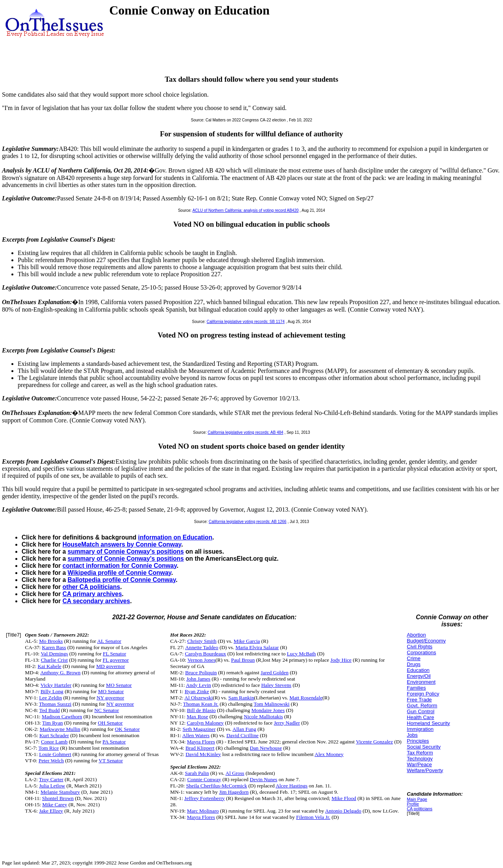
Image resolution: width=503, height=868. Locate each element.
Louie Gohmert (55, 754)
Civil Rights (419, 647)
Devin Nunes (264, 779)
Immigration (420, 729)
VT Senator (111, 761)
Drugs (414, 664)
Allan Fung (244, 729)
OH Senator (110, 723)
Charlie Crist (54, 660)
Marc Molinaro (203, 811)
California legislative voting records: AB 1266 (248, 522)
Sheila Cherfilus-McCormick (216, 786)
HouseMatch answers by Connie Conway (122, 544)
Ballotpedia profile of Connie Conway (122, 580)
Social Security (424, 747)
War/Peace (419, 764)
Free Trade (419, 700)
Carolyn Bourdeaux (205, 654)
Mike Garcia (247, 641)
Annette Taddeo (202, 647)
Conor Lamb (54, 742)
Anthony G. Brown (60, 673)
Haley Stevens (276, 685)
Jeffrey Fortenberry (205, 798)
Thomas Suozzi (55, 704)
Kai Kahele (50, 666)
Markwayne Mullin (60, 729)
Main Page (417, 799)
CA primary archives (92, 594)
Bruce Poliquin (201, 673)
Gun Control (420, 711)
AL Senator (109, 641)
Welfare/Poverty (425, 770)
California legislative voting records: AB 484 (246, 432)
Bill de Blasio (201, 710)
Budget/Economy (426, 641)
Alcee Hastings (291, 786)
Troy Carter (51, 779)
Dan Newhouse (266, 748)
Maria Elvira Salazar (257, 647)
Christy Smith (202, 641)
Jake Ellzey (51, 811)
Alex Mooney (329, 754)
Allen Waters (196, 735)
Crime (414, 658)
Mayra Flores (201, 742)
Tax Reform (420, 753)
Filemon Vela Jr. (313, 817)
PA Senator (114, 742)
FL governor (116, 660)
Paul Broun (243, 660)
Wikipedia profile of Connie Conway (119, 573)
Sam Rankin (241, 698)
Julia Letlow (52, 786)
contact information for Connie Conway (120, 566)
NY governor (110, 698)
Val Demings (54, 654)
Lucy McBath (301, 654)
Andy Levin (198, 685)
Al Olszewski (198, 698)
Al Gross (235, 773)
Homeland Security (428, 723)
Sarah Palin (197, 773)
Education (418, 670)
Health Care (420, 717)
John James (198, 679)
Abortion (416, 635)
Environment (421, 682)
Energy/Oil (419, 676)
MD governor (111, 666)
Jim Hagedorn (234, 792)
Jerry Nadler (287, 723)
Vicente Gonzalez (374, 742)
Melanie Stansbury (60, 792)
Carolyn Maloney (206, 723)
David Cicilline (242, 735)
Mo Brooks (51, 641)
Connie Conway (204, 779)
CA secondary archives (96, 601)
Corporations (421, 652)
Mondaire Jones (268, 710)
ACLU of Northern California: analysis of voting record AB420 (246, 210)
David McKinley (203, 754)
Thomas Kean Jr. (201, 704)
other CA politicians (91, 587)
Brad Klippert (200, 748)
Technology (420, 759)
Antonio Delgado (343, 811)
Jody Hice (341, 660)
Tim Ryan (52, 723)
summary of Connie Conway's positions (126, 551)
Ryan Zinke (197, 691)
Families (416, 688)
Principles (418, 741)
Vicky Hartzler (56, 685)
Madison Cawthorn (62, 717)
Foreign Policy (423, 694)
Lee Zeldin (50, 698)
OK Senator (127, 729)
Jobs (412, 735)
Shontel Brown (58, 798)
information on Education (175, 537)
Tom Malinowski (271, 704)
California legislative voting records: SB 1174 (246, 322)
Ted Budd (50, 710)
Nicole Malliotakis (263, 717)
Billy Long (52, 691)
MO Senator (119, 685)
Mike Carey (55, 805)
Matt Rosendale (306, 698)
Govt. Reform (422, 706)
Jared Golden (274, 673)
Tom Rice (49, 748)
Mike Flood (344, 798)
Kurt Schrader (54, 735)
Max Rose (197, 717)
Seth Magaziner (199, 729)
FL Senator (115, 654)
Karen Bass (54, 647)
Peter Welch (51, 761)
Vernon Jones (201, 660)
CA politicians (419, 809)
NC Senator (107, 710)
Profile (413, 804)
